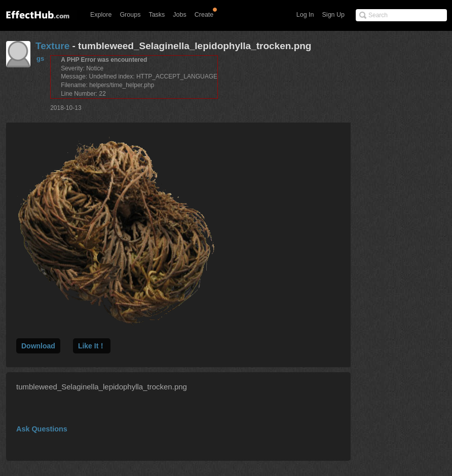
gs (40, 58)
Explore (101, 15)
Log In (305, 15)
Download (38, 346)
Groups (130, 15)
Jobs (179, 15)
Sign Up (333, 15)
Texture (52, 46)
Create (204, 15)
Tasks (157, 15)
